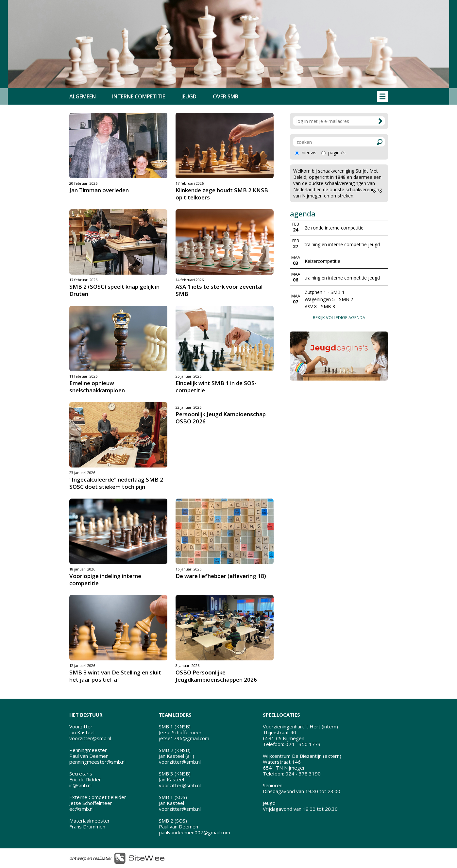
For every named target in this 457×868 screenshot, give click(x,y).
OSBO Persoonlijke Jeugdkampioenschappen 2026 (216, 676)
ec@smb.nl (81, 809)
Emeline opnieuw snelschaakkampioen (97, 387)
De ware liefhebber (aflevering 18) (221, 576)
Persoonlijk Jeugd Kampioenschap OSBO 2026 (221, 418)
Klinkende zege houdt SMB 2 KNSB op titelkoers (222, 194)
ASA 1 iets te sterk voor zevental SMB (219, 290)
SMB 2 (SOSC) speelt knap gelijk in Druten (114, 290)
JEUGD (189, 96)
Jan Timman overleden (99, 190)
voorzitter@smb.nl (90, 738)
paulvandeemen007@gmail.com (195, 832)
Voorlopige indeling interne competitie (105, 579)
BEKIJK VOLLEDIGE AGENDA (339, 317)
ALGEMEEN (83, 96)
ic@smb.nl (80, 785)
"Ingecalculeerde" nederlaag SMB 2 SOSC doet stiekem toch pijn (116, 483)
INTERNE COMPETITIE (139, 96)
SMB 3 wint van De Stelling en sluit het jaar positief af (115, 676)
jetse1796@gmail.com (184, 738)
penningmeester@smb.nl (97, 762)
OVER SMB (226, 96)
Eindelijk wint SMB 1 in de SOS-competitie (216, 387)
